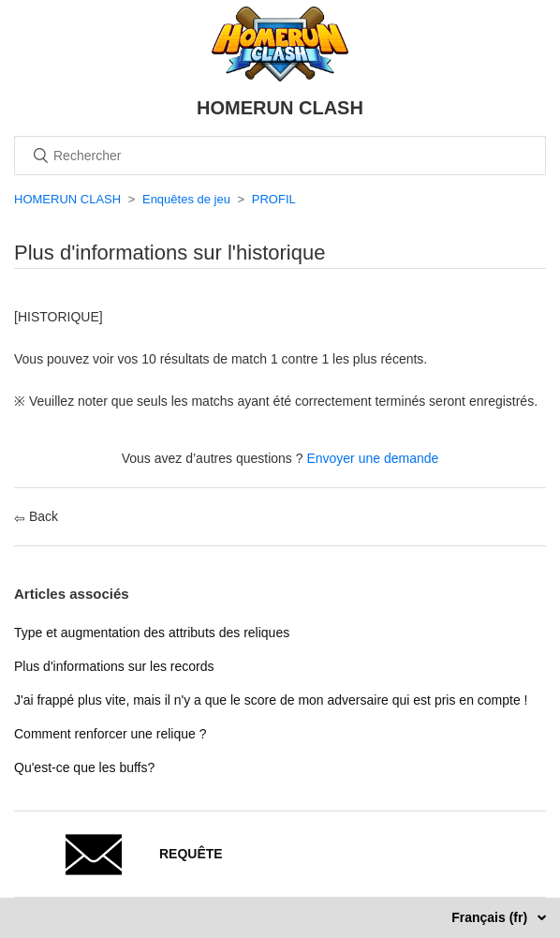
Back (36, 516)
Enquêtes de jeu (186, 199)
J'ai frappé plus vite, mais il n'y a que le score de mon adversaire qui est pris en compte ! (271, 700)
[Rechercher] (280, 156)
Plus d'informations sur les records (114, 666)
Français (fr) (491, 917)
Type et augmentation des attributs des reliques (152, 633)
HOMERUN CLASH (67, 199)
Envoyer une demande (372, 458)
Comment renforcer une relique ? (110, 734)
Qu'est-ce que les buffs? (84, 767)
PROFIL (274, 199)
